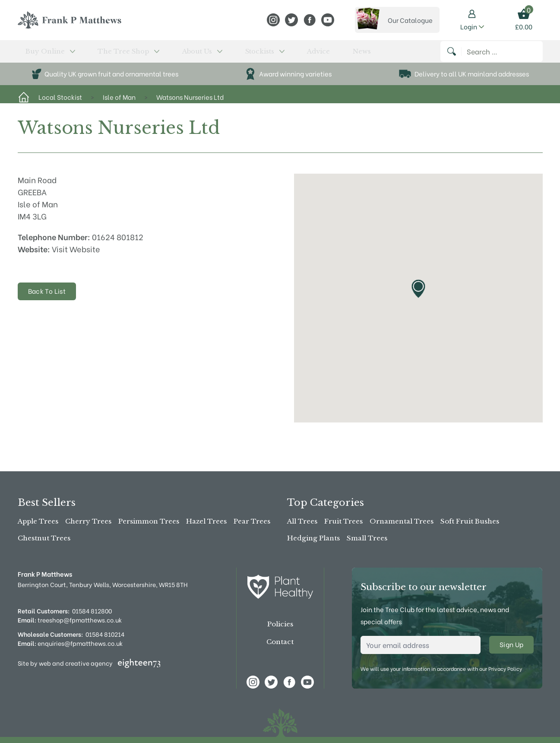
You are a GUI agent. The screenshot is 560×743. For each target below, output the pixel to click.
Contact (280, 642)
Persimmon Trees (149, 521)
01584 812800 (92, 611)
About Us (156, 55)
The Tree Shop (100, 55)
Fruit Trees (343, 521)
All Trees (302, 521)
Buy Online (41, 55)
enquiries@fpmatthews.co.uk (70, 643)
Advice (239, 55)
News (266, 55)
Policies (280, 624)
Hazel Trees (206, 521)
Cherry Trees (88, 521)
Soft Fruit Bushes (470, 521)
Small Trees (367, 538)
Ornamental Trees (402, 521)
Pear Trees (252, 521)
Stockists (202, 55)
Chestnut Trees (44, 538)
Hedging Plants (313, 538)
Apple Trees (38, 521)
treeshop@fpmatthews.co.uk (70, 620)
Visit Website (76, 256)
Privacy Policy (505, 668)
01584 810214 (105, 634)
